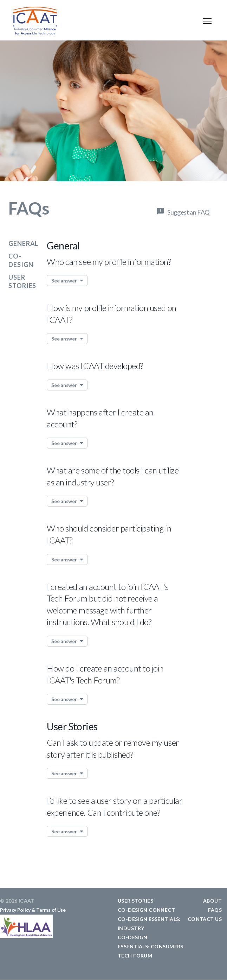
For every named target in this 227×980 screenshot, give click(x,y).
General (23, 243)
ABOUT (212, 901)
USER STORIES (135, 901)
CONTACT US (205, 919)
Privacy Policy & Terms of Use (33, 910)
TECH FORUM (135, 956)
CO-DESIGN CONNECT (146, 910)
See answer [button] (64, 281)
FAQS (215, 910)
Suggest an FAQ (188, 212)
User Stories (72, 726)
